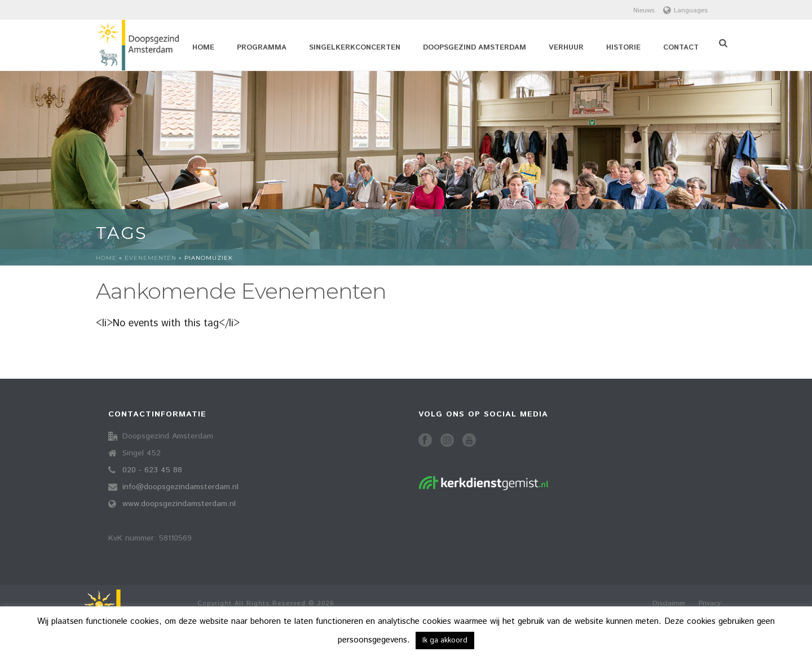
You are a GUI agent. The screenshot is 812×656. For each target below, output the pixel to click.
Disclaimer (669, 604)
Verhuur (566, 48)
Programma (262, 48)
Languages (685, 10)
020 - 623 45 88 (152, 470)
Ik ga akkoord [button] (445, 641)
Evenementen (151, 258)
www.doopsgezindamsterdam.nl (179, 504)
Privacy (710, 604)
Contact (681, 48)
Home (203, 48)
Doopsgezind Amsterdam (475, 48)
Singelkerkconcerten (355, 48)
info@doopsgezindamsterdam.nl (180, 487)
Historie (623, 48)
